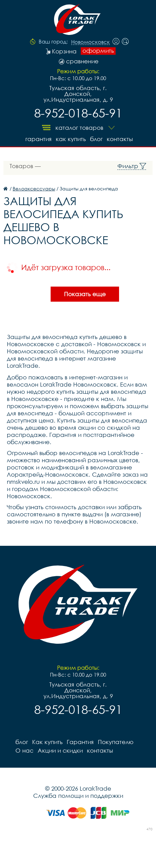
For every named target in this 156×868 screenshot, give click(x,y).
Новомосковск (90, 42)
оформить (98, 51)
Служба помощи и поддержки (78, 796)
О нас (24, 750)
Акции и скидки (60, 750)
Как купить (71, 139)
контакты (120, 139)
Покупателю (116, 742)
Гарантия (38, 139)
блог (96, 139)
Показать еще (85, 294)
